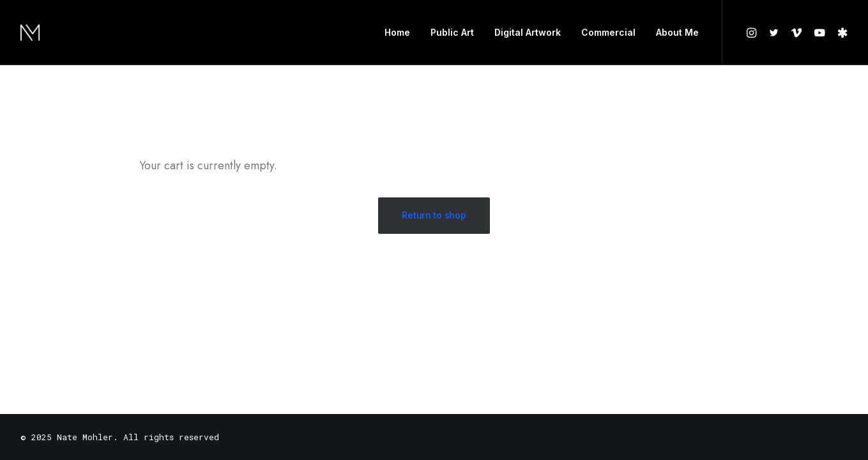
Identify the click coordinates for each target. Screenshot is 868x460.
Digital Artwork (528, 32)
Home (397, 32)
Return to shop (434, 215)
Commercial (608, 32)
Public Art (452, 32)
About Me (677, 32)
